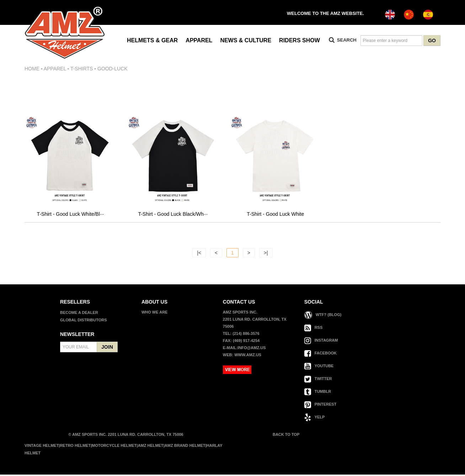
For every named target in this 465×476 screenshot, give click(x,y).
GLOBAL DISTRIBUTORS (84, 321)
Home (32, 69)
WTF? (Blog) (323, 316)
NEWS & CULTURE (246, 40)
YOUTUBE (319, 367)
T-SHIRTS (82, 69)
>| (266, 254)
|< (199, 254)
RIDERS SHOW (300, 40)
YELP (315, 418)
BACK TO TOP (285, 436)
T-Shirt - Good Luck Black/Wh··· (173, 215)
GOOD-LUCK (113, 69)
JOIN (107, 348)
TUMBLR (318, 393)
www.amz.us (248, 356)
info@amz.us (252, 349)
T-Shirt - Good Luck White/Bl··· (71, 215)
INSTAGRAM (321, 342)
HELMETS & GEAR (152, 40)
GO (432, 41)
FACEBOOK (320, 354)
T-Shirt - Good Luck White (275, 215)
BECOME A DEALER (79, 314)
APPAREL (199, 40)
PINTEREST (320, 406)
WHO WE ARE (155, 314)
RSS (314, 329)
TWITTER (318, 380)
